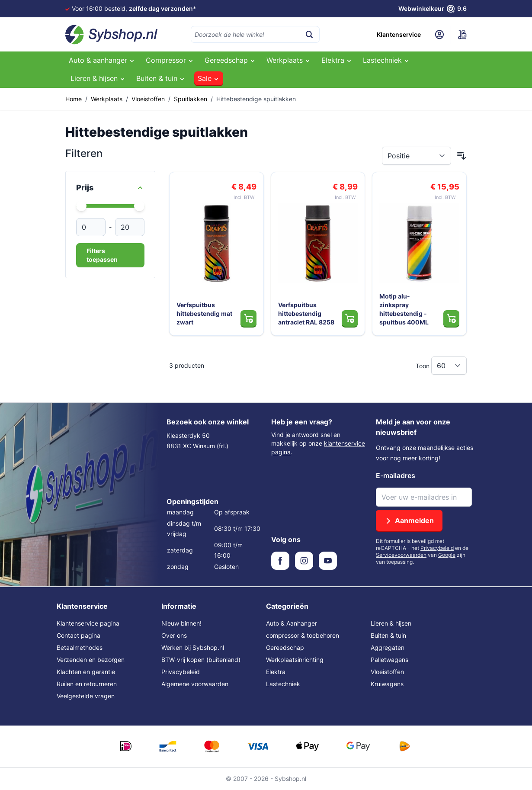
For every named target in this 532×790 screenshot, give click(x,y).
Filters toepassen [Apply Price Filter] (102, 255)
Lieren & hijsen (391, 623)
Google (447, 555)
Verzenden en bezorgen (91, 660)
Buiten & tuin (388, 635)
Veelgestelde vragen (86, 696)
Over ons (174, 635)
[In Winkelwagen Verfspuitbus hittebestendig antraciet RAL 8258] (350, 318)
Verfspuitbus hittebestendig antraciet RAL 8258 (306, 313)
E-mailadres (396, 475)
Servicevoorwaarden (401, 555)
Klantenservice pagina (88, 623)
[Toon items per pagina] (449, 366)
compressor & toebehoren (303, 635)
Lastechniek (283, 684)
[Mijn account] (439, 35)
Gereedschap (285, 647)
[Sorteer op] (417, 156)
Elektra (276, 672)
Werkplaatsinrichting (295, 660)
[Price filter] (110, 188)
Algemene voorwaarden (195, 684)
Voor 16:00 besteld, (134, 8)
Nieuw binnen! (181, 623)
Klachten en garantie (86, 672)
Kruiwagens (387, 684)
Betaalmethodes (80, 647)
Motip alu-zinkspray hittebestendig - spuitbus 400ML (404, 309)
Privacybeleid (437, 548)
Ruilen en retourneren (87, 684)
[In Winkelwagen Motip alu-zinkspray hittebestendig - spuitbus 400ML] (451, 318)
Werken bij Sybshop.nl (193, 647)
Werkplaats (107, 99)
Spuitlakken (191, 99)
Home (74, 99)
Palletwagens (389, 660)
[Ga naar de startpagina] (112, 35)
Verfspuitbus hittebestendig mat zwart (204, 313)
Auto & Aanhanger (292, 623)
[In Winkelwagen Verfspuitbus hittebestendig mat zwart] (248, 318)
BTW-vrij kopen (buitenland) (201, 660)
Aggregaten (388, 647)
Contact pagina (79, 635)
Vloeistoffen (148, 99)
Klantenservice (399, 34)
